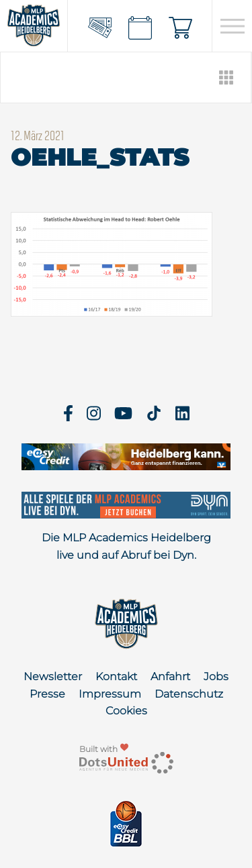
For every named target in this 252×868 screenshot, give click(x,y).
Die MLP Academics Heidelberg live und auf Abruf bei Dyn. (126, 546)
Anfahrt (170, 676)
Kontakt (116, 676)
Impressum (110, 694)
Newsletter (53, 676)
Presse (47, 694)
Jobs (216, 676)
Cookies (126, 711)
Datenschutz (189, 694)
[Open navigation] (232, 26)
